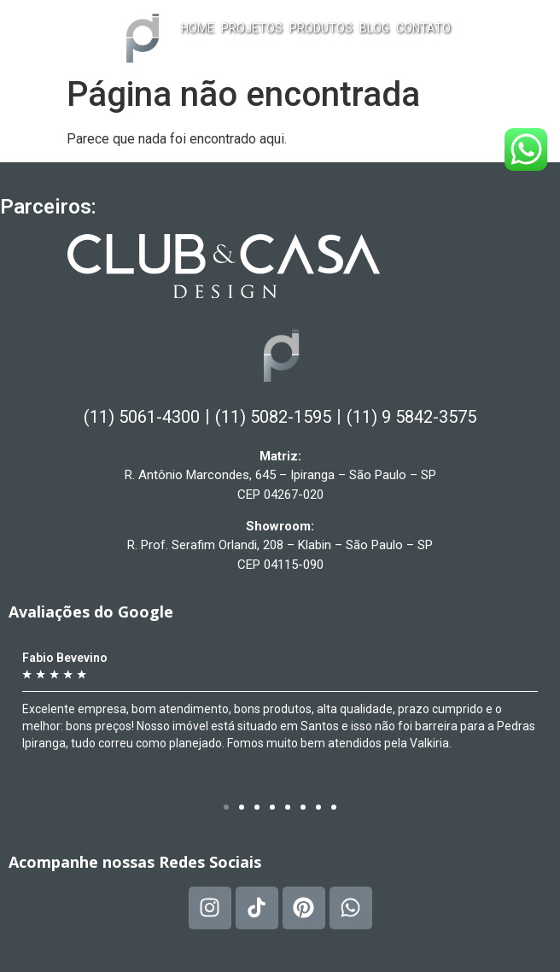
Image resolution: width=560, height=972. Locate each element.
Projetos (252, 28)
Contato (423, 28)
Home (198, 28)
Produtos (321, 28)
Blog (374, 28)
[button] (226, 807)
